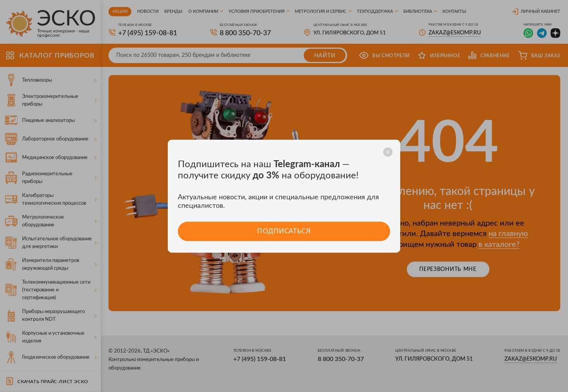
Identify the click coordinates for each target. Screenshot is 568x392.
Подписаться (284, 231)
